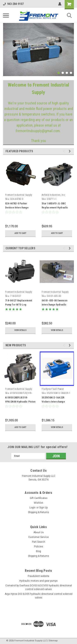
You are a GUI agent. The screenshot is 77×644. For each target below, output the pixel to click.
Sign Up (43, 508)
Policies (39, 547)
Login (32, 508)
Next (70, 151)
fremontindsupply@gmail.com (38, 131)
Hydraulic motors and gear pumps (38, 581)
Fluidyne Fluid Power (53, 389)
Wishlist (38, 503)
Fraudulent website (38, 576)
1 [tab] (59, 73)
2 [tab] (63, 73)
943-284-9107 (13, 4)
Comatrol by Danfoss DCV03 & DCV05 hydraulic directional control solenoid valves (39, 587)
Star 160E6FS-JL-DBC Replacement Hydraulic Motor (55, 208)
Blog (38, 551)
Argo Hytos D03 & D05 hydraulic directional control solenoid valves (39, 596)
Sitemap (53, 641)
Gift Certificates (39, 498)
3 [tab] (67, 73)
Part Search (39, 542)
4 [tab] (71, 73)
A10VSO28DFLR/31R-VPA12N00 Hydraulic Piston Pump (20, 402)
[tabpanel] (38, 50)
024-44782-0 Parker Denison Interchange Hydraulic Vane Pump (17, 208)
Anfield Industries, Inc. (54, 195)
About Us (39, 532)
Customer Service (38, 537)
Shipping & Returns (38, 512)
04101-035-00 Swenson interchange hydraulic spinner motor (55, 305)
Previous (65, 151)
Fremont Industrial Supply (19, 195)
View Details (20, 330)
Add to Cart (20, 233)
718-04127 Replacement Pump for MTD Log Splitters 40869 (19, 305)
